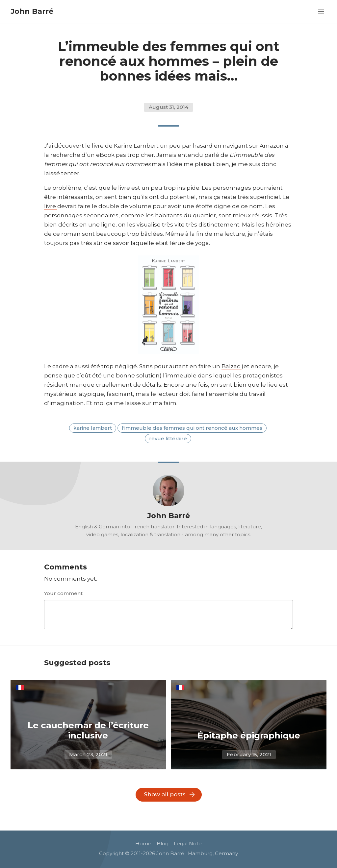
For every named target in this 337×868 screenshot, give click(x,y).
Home (143, 844)
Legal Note (188, 844)
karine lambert (93, 428)
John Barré (32, 11)
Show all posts (165, 794)
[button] (321, 11)
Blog (163, 844)
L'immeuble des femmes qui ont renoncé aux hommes (192, 428)
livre (51, 206)
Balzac (232, 366)
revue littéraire (168, 438)
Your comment (63, 593)
